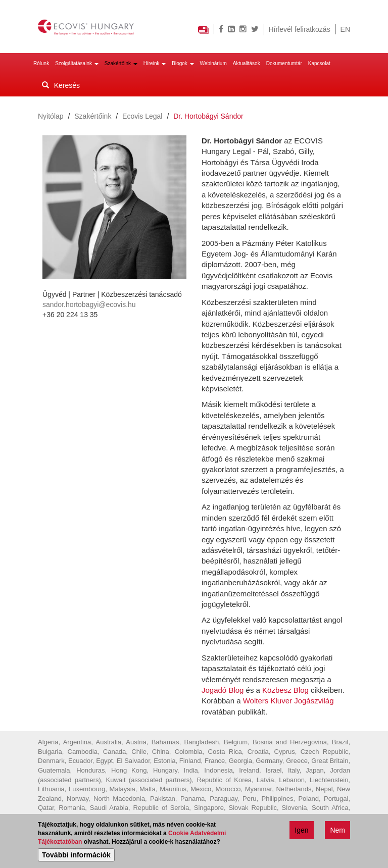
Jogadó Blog (223, 690)
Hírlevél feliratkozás (300, 29)
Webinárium (213, 63)
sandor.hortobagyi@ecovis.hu (89, 304)
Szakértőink (121, 63)
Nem (337, 832)
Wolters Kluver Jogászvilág (288, 701)
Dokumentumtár (284, 63)
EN (345, 29)
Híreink (155, 63)
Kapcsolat (319, 63)
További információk (76, 856)
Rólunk (41, 63)
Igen (301, 832)
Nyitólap (51, 116)
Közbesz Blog (285, 690)
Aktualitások (247, 63)
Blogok (183, 63)
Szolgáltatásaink (77, 63)
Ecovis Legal (142, 116)
